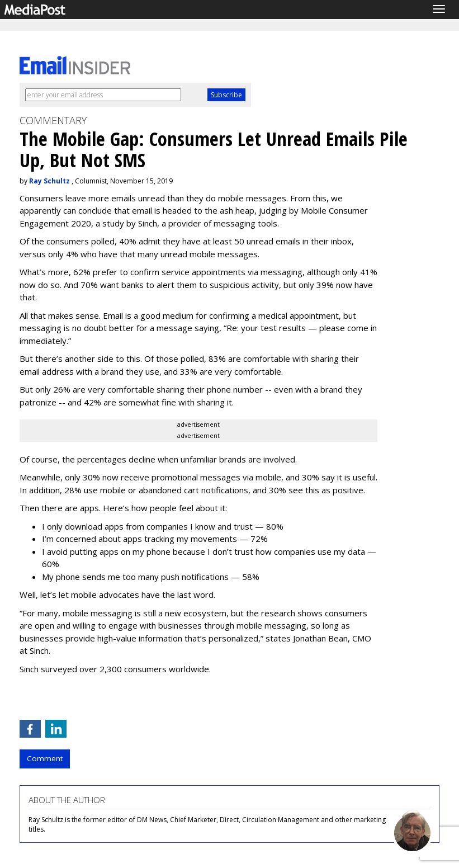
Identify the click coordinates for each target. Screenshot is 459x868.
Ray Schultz (49, 181)
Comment (45, 758)
